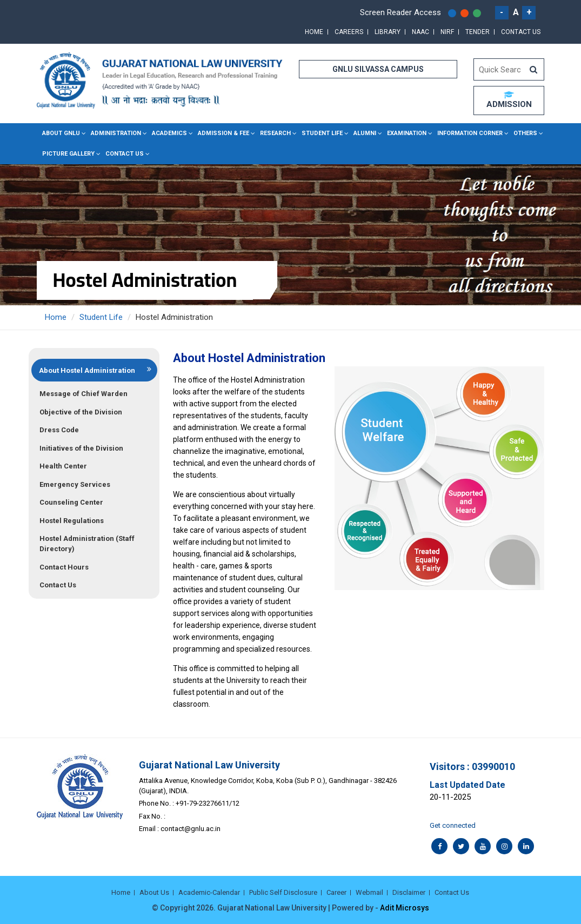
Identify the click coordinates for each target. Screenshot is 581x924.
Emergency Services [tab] (75, 484)
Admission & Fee (223, 133)
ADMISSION (509, 100)
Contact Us (521, 32)
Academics (169, 133)
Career (336, 892)
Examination (407, 133)
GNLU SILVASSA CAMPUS (378, 69)
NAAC (420, 32)
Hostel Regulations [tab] (72, 521)
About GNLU (61, 133)
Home (314, 32)
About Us (154, 892)
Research (275, 133)
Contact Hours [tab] (64, 567)
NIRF (447, 32)
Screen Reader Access (400, 12)
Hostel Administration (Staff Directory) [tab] (87, 544)
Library (388, 32)
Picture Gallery (68, 154)
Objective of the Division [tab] (81, 412)
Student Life (322, 133)
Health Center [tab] (63, 466)
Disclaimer (409, 892)
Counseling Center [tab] (71, 502)
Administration (116, 133)
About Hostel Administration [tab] (87, 370)
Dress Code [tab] (59, 430)
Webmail (369, 892)
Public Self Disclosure (283, 892)
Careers (349, 32)
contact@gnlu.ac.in (191, 829)
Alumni (365, 133)
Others (525, 133)
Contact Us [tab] (58, 585)
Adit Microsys (405, 908)
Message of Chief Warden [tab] (84, 394)
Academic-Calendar (209, 892)
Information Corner (470, 133)
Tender (478, 32)
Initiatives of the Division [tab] (81, 448)
